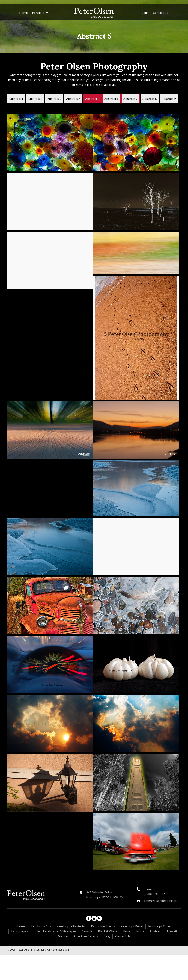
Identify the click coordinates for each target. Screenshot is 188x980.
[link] (16, 99)
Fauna (140, 931)
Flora (126, 931)
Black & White (108, 931)
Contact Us (123, 936)
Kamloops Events (103, 926)
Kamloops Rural (132, 926)
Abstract (156, 931)
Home (21, 926)
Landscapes (20, 931)
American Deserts (86, 936)
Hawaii (172, 931)
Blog (107, 936)
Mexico (63, 936)
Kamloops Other (160, 926)
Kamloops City (41, 926)
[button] (89, 918)
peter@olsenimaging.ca (160, 901)
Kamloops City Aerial (71, 926)
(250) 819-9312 (154, 894)
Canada (87, 931)
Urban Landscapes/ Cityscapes (55, 931)
